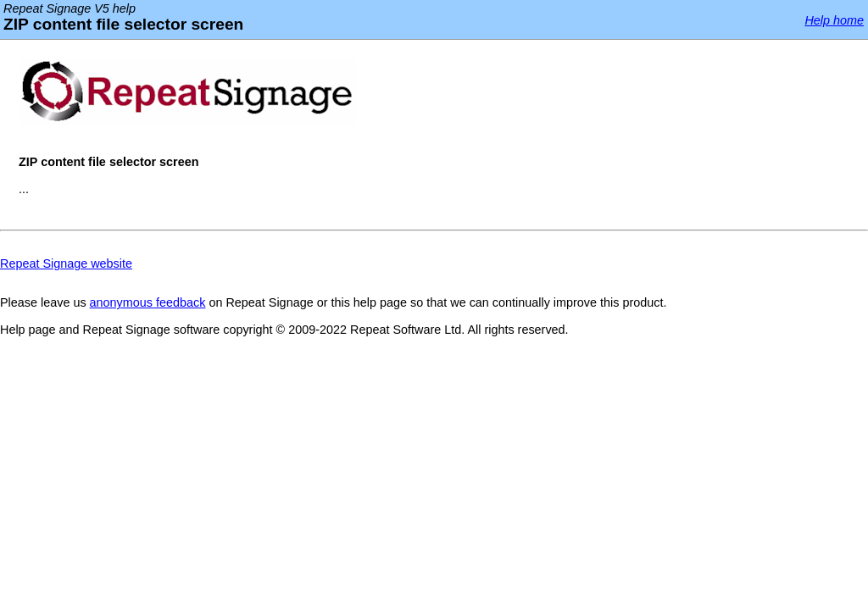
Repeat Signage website (66, 263)
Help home (834, 20)
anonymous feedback (148, 302)
